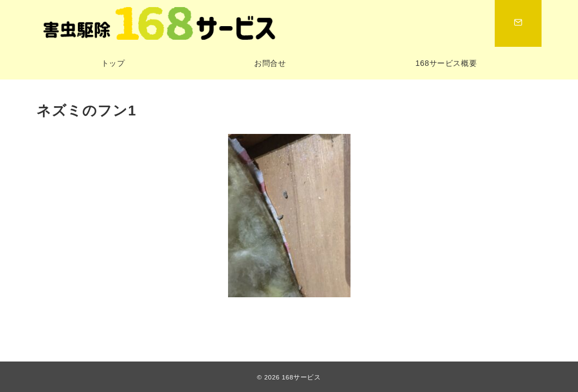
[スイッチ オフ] (518, 23)
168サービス (302, 377)
